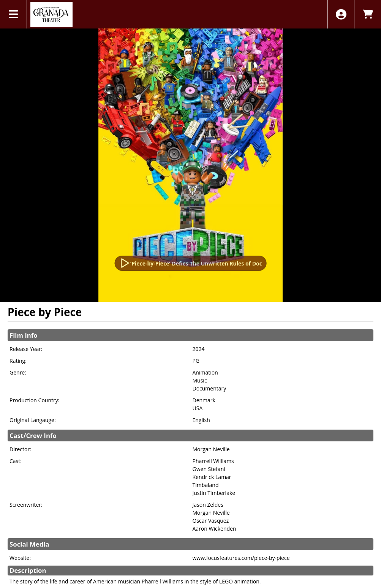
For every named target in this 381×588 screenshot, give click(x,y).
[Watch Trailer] (190, 263)
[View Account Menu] (341, 14)
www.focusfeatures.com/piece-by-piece (241, 558)
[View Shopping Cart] (368, 14)
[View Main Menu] (13, 14)
